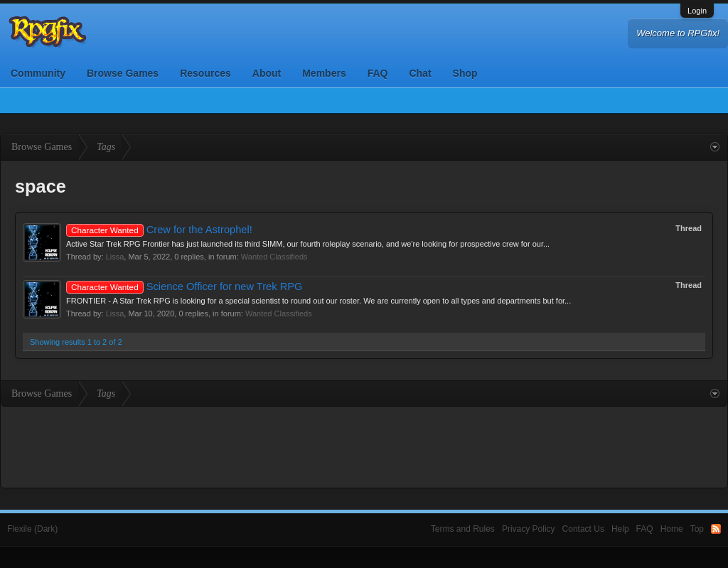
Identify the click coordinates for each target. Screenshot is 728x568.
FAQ (378, 73)
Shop (465, 73)
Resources (205, 73)
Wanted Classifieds (274, 257)
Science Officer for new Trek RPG (184, 286)
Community (38, 73)
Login (697, 11)
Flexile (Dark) (32, 529)
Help (620, 529)
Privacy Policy (529, 529)
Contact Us (583, 529)
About (267, 73)
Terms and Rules (463, 529)
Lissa (115, 257)
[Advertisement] (364, 446)
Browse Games (123, 73)
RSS (716, 529)
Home (672, 529)
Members (324, 73)
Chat (420, 73)
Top (697, 529)
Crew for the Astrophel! (159, 230)
